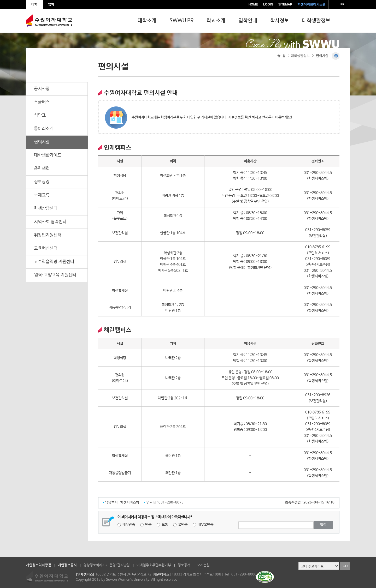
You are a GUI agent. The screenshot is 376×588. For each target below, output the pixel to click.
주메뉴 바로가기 (0, 0)
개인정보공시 (67, 565)
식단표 (40, 115)
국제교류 (42, 195)
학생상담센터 (46, 209)
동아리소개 (44, 129)
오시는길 (203, 565)
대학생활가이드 (48, 155)
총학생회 (42, 169)
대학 (34, 5)
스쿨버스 (42, 102)
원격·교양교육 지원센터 (55, 275)
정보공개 (184, 565)
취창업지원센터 (48, 235)
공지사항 (42, 89)
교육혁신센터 (46, 248)
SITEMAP (285, 4)
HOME (253, 4)
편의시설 (42, 142)
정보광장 (42, 182)
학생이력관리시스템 (312, 4)
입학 (51, 5)
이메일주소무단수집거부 (154, 565)
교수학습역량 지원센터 (54, 262)
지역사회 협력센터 (50, 222)
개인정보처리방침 (39, 565)
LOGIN (268, 4)
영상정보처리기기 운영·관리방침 (107, 565)
